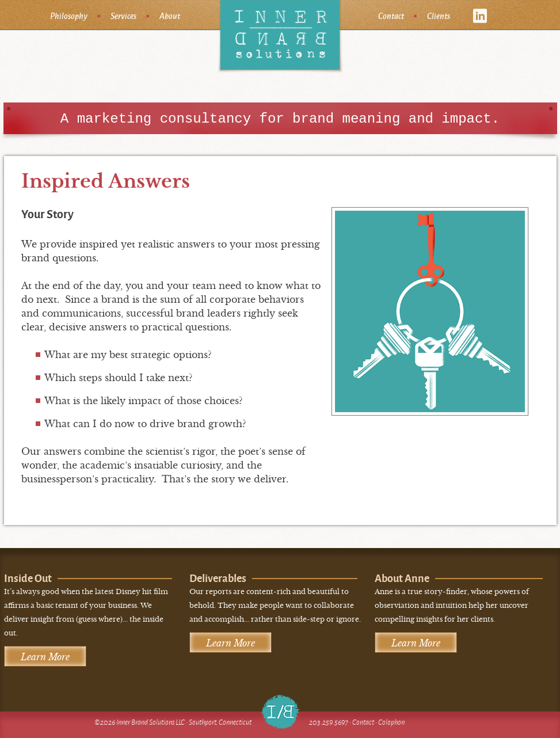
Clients (439, 16)
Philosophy (69, 16)
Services (123, 16)
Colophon (391, 722)
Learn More (45, 657)
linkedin (480, 16)
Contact (391, 16)
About (170, 16)
